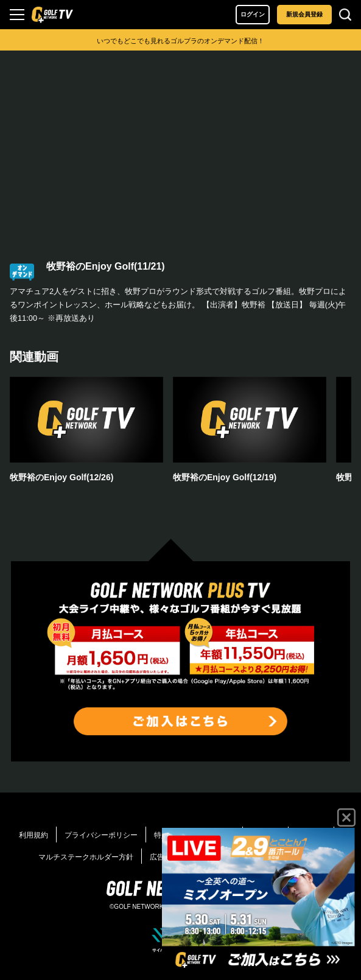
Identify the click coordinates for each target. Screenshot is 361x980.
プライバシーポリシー (101, 835)
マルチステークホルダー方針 (86, 857)
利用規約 (33, 835)
